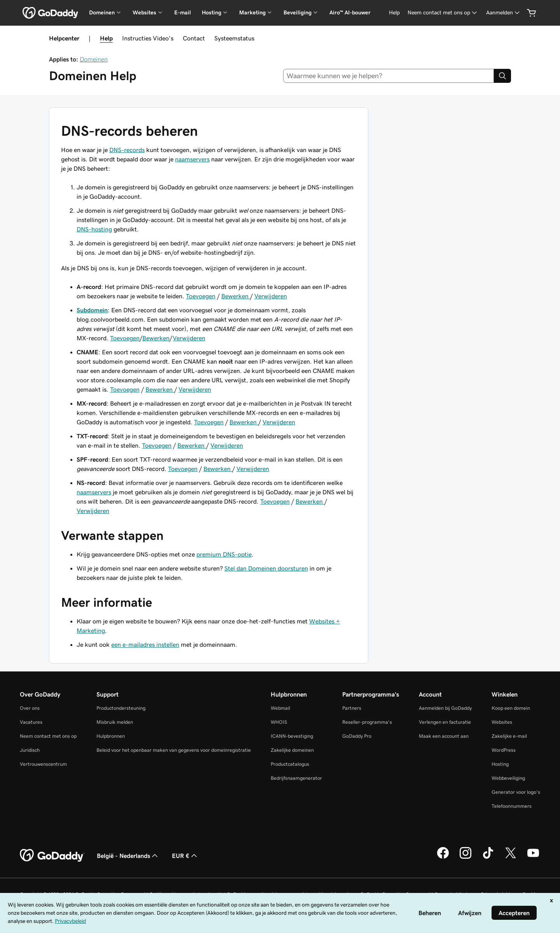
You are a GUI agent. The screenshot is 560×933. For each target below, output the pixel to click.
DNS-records (127, 150)
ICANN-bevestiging (292, 736)
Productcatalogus (290, 764)
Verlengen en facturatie (445, 722)
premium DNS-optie (224, 554)
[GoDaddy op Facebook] (443, 858)
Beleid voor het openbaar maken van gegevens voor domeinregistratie (174, 750)
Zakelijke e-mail (509, 736)
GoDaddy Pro (357, 736)
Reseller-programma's (367, 722)
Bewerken (236, 296)
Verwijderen (271, 296)
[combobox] (389, 76)
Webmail (280, 708)
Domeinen (94, 59)
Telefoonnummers (512, 806)
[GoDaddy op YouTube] (533, 858)
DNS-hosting (94, 229)
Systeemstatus (234, 38)
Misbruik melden (115, 722)
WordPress (504, 750)
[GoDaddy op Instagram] (465, 858)
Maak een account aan (444, 736)
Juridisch (30, 750)
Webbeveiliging (508, 778)
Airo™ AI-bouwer (350, 12)
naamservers (192, 159)
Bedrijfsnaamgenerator (296, 778)
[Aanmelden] (504, 13)
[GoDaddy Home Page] (52, 856)
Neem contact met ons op (48, 736)
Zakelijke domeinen (292, 750)
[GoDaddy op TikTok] (488, 858)
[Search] (502, 76)
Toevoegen (201, 296)
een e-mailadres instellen (145, 644)
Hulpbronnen (111, 736)
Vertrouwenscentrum (43, 764)
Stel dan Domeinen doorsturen (266, 568)
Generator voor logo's (516, 792)
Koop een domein (511, 708)
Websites (502, 722)
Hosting (500, 764)
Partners (352, 708)
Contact (194, 38)
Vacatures (31, 722)
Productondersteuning (121, 708)
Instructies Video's (148, 38)
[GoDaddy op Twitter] (511, 858)
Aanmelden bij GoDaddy (445, 708)
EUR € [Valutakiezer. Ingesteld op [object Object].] (185, 856)
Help (106, 38)
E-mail (183, 12)
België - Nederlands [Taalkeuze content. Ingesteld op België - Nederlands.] (128, 856)
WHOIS (279, 722)
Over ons (30, 708)
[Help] (394, 13)
